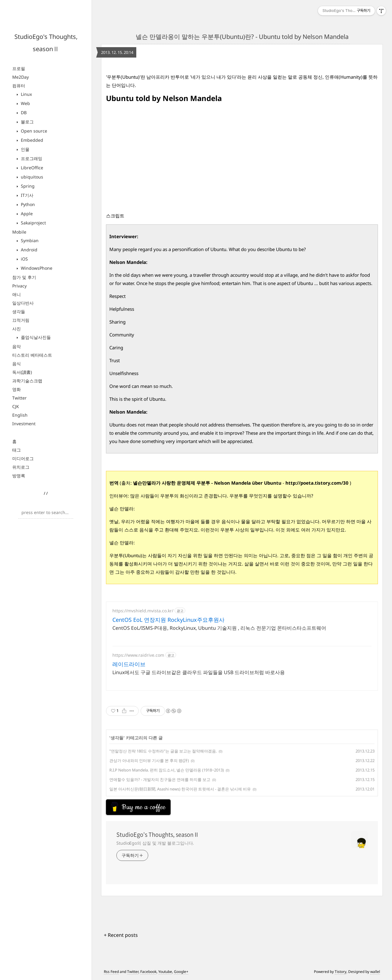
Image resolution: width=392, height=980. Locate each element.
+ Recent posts (121, 935)
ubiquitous (31, 177)
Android (28, 250)
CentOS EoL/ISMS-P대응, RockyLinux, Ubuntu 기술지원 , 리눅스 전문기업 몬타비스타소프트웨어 (219, 628)
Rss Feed (111, 972)
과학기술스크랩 (27, 381)
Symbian (29, 240)
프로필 (19, 68)
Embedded (31, 140)
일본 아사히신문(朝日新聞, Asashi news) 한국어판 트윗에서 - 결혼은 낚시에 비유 (180, 789)
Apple (26, 214)
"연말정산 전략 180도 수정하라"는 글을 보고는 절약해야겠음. (163, 751)
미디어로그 (23, 458)
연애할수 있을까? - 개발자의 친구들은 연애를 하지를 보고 (160, 779)
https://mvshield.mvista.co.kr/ (143, 611)
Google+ (181, 972)
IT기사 (26, 195)
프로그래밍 (31, 158)
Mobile (19, 232)
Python (27, 204)
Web (25, 103)
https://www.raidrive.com (138, 655)
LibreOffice (31, 168)
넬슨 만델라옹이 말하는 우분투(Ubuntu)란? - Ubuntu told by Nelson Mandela (242, 37)
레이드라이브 (129, 664)
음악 (17, 346)
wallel (375, 972)
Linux (26, 94)
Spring (27, 186)
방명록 (19, 476)
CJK (16, 406)
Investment (24, 424)
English (20, 415)
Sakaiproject (33, 223)
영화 (17, 389)
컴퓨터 (19, 86)
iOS (24, 259)
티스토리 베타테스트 (32, 355)
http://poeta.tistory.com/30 (317, 483)
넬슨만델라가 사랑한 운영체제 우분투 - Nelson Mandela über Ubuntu (207, 483)
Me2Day (21, 77)
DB (23, 113)
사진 (17, 329)
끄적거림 (21, 320)
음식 (17, 364)
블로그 (27, 122)
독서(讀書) (22, 372)
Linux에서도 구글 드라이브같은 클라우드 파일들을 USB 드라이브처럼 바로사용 (199, 672)
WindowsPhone (36, 268)
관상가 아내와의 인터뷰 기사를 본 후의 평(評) (149, 760)
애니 (17, 294)
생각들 (19, 312)
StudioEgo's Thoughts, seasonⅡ (158, 835)
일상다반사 (23, 303)
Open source (33, 131)
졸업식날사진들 (35, 337)
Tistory (341, 972)
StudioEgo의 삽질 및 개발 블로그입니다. (155, 843)
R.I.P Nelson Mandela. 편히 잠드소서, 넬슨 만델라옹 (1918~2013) (167, 770)
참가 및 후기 (24, 277)
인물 (24, 149)
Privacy (19, 286)
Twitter (19, 398)
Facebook (148, 972)
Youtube (165, 972)
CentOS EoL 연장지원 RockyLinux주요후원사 (168, 620)
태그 (17, 450)
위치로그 (21, 467)
